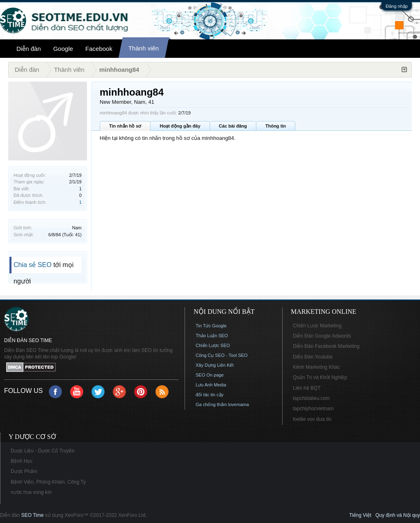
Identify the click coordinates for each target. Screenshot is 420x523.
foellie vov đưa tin (312, 419)
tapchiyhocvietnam (313, 409)
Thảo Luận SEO (212, 336)
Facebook (99, 49)
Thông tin (276, 126)
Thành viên (144, 48)
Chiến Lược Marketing (317, 326)
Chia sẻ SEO (33, 265)
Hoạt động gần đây (180, 126)
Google (63, 49)
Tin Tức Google (211, 326)
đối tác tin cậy (210, 395)
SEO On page (210, 375)
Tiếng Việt (360, 515)
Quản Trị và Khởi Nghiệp (320, 377)
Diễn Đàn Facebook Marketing (326, 346)
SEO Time (33, 515)
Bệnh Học (22, 461)
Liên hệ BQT (307, 388)
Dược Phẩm (24, 471)
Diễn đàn (29, 49)
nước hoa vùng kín (31, 492)
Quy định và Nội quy (398, 515)
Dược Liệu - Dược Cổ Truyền (43, 451)
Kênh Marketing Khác (316, 367)
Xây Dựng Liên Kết (215, 365)
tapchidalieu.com (311, 398)
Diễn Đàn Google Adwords (322, 336)
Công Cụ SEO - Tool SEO (222, 355)
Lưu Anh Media (211, 385)
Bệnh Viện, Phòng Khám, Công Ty (48, 482)
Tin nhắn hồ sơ (125, 126)
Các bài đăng (233, 126)
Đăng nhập (397, 6)
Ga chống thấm (211, 404)
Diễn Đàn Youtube (313, 357)
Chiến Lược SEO (213, 345)
